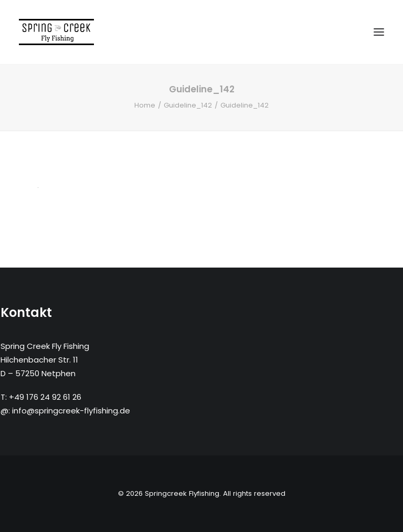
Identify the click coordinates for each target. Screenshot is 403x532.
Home (145, 105)
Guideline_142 (188, 105)
